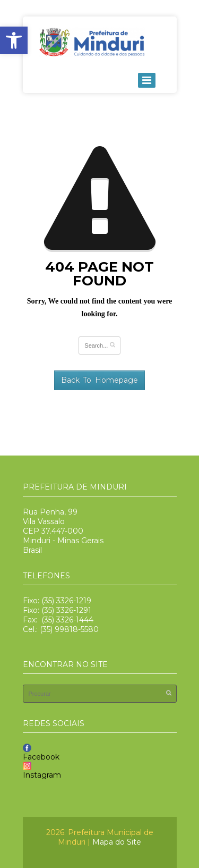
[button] (14, 40)
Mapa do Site (117, 842)
